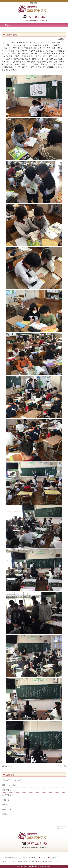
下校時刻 (6, 800)
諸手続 (5, 814)
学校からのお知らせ (10, 785)
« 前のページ (7, 766)
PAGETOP (61, 828)
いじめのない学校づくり (12, 858)
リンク (43, 858)
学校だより (7, 790)
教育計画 (6, 861)
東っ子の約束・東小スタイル (23, 861)
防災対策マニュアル (52, 861)
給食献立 (6, 805)
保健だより (7, 795)
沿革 (39, 861)
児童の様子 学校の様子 (12, 780)
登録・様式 (7, 809)
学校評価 (52, 858)
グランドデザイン (30, 858)
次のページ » (61, 766)
